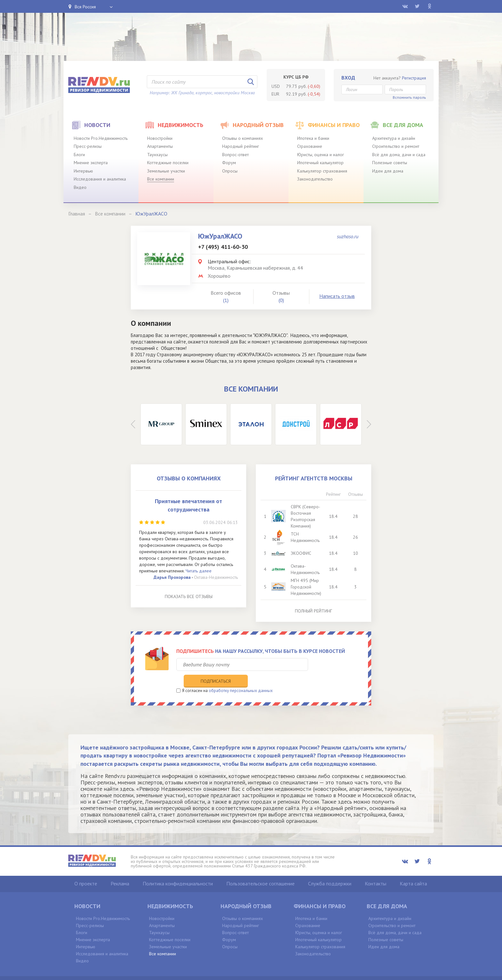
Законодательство (315, 179)
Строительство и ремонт (396, 146)
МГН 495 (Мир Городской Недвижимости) (307, 587)
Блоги (79, 155)
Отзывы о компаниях (243, 138)
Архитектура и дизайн (394, 138)
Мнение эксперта (91, 163)
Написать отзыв (337, 296)
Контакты (376, 870)
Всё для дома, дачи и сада (399, 155)
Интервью (83, 171)
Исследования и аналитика (100, 179)
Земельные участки (166, 171)
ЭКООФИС (302, 553)
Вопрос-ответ (235, 155)
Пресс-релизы (88, 146)
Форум (229, 163)
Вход (348, 78)
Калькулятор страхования (322, 171)
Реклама (120, 870)
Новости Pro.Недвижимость (101, 138)
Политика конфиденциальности (178, 870)
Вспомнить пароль (409, 97)
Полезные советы (390, 163)
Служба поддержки (330, 870)
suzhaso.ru (348, 236)
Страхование (310, 146)
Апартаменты (160, 146)
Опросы (230, 171)
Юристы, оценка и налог (321, 155)
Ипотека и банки (313, 138)
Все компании (161, 179)
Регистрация (414, 78)
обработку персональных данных (241, 677)
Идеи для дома (388, 171)
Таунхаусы (157, 155)
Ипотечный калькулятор (320, 163)
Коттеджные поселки (168, 163)
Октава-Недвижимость (216, 577)
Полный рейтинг (314, 611)
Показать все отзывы (189, 596)
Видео (80, 187)
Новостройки (160, 138)
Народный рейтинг (241, 146)
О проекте (86, 870)
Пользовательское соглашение (260, 870)
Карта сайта (413, 870)
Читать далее (199, 571)
